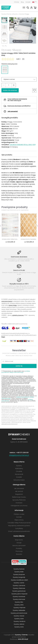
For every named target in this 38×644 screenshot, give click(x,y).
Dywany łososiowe (19, 597)
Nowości (19, 554)
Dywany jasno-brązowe (19, 594)
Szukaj (28, 8)
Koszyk (35, 8)
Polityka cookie (19, 514)
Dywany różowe (19, 616)
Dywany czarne (19, 583)
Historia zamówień (19, 546)
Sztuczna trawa (19, 480)
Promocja (19, 551)
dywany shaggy (13, 305)
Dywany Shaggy (24, 14)
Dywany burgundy (19, 577)
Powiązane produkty (15, 207)
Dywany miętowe (19, 608)
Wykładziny (19, 468)
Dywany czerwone (19, 586)
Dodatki (19, 477)
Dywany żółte (19, 605)
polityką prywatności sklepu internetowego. (16, 372)
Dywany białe (19, 572)
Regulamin (19, 494)
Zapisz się (19, 366)
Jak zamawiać (13, 111)
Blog (22, 2)
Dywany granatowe (19, 591)
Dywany (15, 14)
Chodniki (19, 471)
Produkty (19, 548)
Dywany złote (19, 627)
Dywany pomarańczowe (19, 613)
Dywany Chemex (6, 8)
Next (3, 46)
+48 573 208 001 (22, 453)
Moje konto (31, 8)
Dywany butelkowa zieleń (19, 580)
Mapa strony (19, 520)
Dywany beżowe (19, 569)
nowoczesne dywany (7, 301)
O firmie (16, 2)
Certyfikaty (19, 528)
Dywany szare (19, 619)
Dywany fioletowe (19, 588)
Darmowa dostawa (19, 257)
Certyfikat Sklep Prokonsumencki (19, 523)
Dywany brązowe (19, 574)
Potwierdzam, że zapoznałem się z (16, 372)
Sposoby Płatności (19, 500)
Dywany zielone (19, 624)
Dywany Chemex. (21, 635)
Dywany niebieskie (19, 610)
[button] (19, 79)
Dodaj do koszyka (10, 90)
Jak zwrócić (19, 491)
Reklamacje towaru (19, 497)
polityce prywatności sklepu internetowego (18, 398)
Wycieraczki (19, 474)
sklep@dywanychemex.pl (9, 424)
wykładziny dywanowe (18, 315)
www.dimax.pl (23, 639)
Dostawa (19, 503)
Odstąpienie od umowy (19, 506)
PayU (3, 337)
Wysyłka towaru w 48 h (19, 284)
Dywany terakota (19, 621)
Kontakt (28, 2)
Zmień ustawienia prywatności (19, 531)
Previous (6, 46)
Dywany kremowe (19, 599)
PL (36, 2)
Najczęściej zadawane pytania (19, 526)
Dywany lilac (19, 602)
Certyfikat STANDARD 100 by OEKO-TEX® (23, 145)
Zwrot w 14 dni (19, 270)
